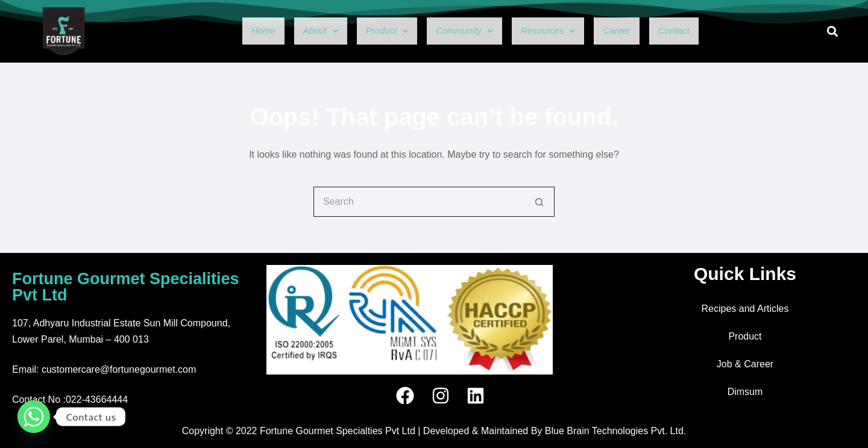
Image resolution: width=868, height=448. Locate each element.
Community (461, 31)
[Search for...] (419, 202)
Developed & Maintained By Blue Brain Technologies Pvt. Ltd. (555, 431)
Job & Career (745, 364)
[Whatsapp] (34, 417)
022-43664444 (97, 400)
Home (229, 31)
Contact (707, 31)
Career (640, 31)
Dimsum (745, 392)
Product (370, 31)
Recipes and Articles (745, 309)
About (294, 31)
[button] (294, 31)
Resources (559, 31)
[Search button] (539, 202)
